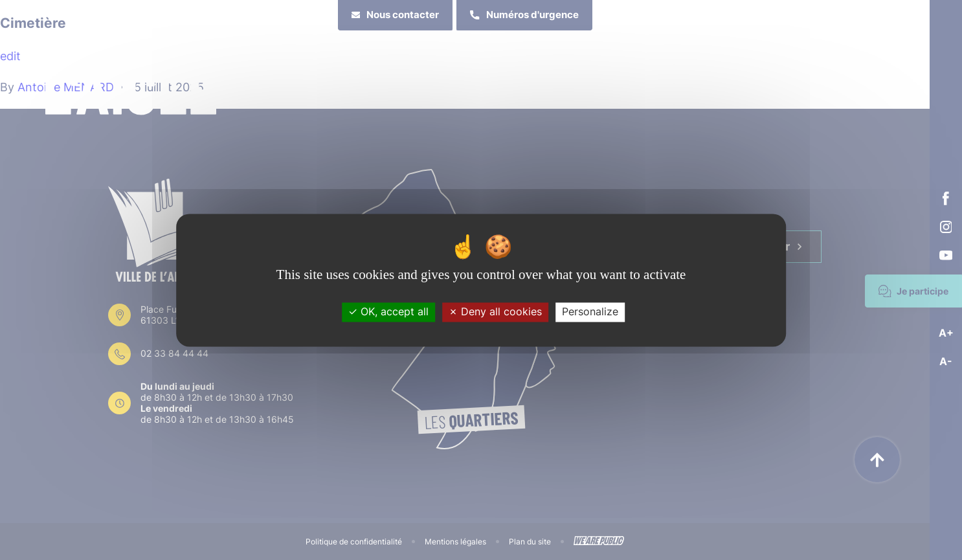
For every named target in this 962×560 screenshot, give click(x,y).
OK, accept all (388, 312)
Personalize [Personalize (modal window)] (590, 312)
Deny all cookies (495, 312)
